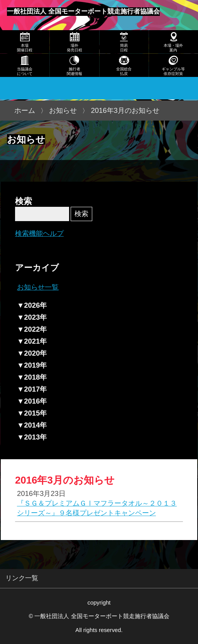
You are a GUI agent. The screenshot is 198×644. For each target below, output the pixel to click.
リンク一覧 (22, 578)
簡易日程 (124, 48)
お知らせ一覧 (38, 287)
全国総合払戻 (124, 71)
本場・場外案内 (173, 48)
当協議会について (25, 71)
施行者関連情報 (74, 71)
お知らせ (63, 110)
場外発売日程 (74, 48)
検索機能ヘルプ (39, 233)
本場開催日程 (25, 48)
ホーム (25, 110)
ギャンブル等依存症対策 (173, 71)
